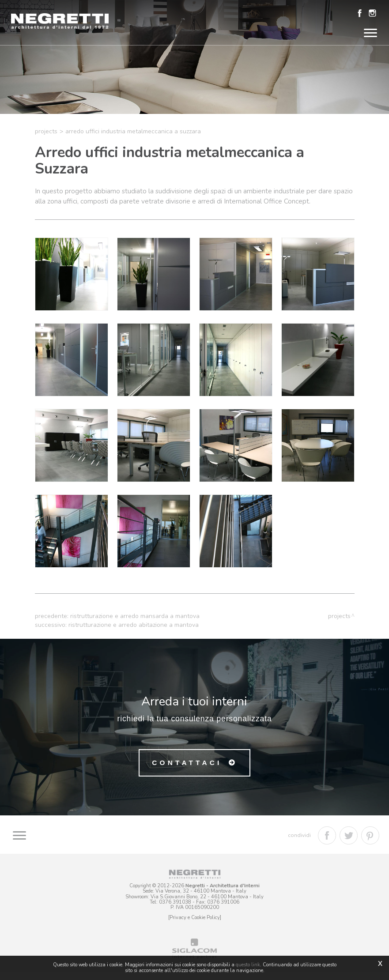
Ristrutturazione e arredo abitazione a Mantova (134, 632)
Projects (46, 139)
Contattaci (187, 771)
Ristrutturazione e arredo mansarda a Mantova (135, 624)
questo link (248, 965)
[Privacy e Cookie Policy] (195, 925)
